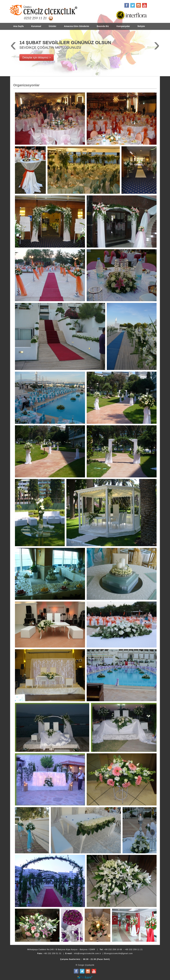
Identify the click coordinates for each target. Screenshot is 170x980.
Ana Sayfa (18, 26)
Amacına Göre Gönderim (77, 26)
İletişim (141, 26)
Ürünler (52, 26)
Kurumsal (36, 26)
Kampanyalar (123, 26)
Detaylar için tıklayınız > (37, 57)
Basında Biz (103, 26)
